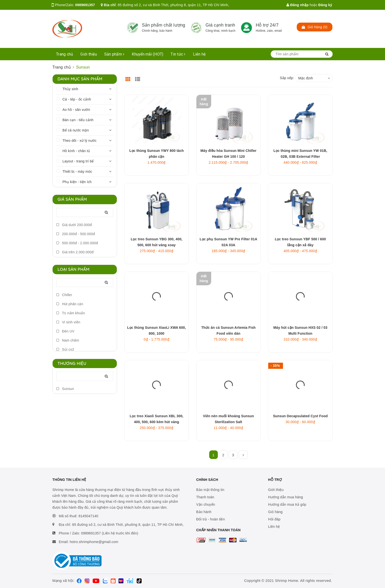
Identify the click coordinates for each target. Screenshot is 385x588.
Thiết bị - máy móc (77, 172)
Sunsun (65, 389)
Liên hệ (199, 54)
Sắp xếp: (287, 78)
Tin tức (178, 54)
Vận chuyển (206, 504)
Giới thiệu (89, 54)
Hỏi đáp (274, 519)
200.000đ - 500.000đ (76, 234)
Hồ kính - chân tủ (76, 151)
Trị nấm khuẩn (71, 313)
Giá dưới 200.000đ (74, 225)
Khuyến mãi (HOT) (148, 54)
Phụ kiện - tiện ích (77, 182)
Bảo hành (204, 512)
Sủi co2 (65, 349)
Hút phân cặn (70, 304)
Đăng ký (325, 5)
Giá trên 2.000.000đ (75, 252)
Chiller (64, 295)
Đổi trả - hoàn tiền (211, 519)
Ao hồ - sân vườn (76, 110)
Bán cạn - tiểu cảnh (78, 120)
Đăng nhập (297, 5)
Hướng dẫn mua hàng (286, 497)
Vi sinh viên (68, 322)
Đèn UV (65, 331)
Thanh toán (205, 497)
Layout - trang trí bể (78, 161)
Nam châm (68, 340)
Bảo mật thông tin (210, 490)
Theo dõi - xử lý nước (80, 141)
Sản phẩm (114, 54)
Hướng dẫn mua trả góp (287, 504)
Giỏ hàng (275, 512)
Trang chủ (65, 54)
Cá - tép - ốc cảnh (77, 99)
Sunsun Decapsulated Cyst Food (300, 416)
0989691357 (85, 5)
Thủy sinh (70, 89)
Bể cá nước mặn (76, 130)
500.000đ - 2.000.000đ (77, 243)
